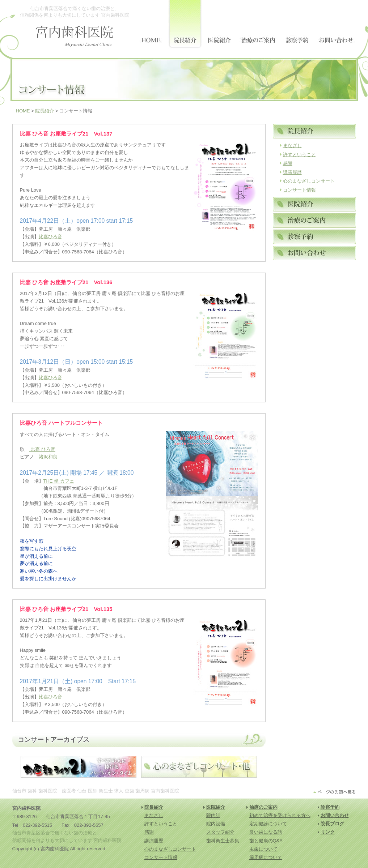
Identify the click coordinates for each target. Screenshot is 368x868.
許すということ (299, 155)
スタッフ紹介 (220, 832)
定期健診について (268, 824)
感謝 (288, 163)
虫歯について (263, 849)
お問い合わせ (335, 815)
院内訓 (213, 815)
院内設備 (216, 824)
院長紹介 (45, 111)
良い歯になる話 (266, 832)
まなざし (292, 146)
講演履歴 (292, 172)
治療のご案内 (263, 807)
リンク (328, 832)
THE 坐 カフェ (59, 481)
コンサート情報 (299, 190)
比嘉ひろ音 (50, 237)
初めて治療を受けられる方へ (280, 815)
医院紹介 (216, 807)
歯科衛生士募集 (223, 841)
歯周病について (266, 857)
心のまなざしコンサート (309, 181)
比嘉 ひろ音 (42, 449)
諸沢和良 (48, 457)
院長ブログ (332, 824)
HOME (23, 111)
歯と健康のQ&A (266, 841)
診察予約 (330, 807)
